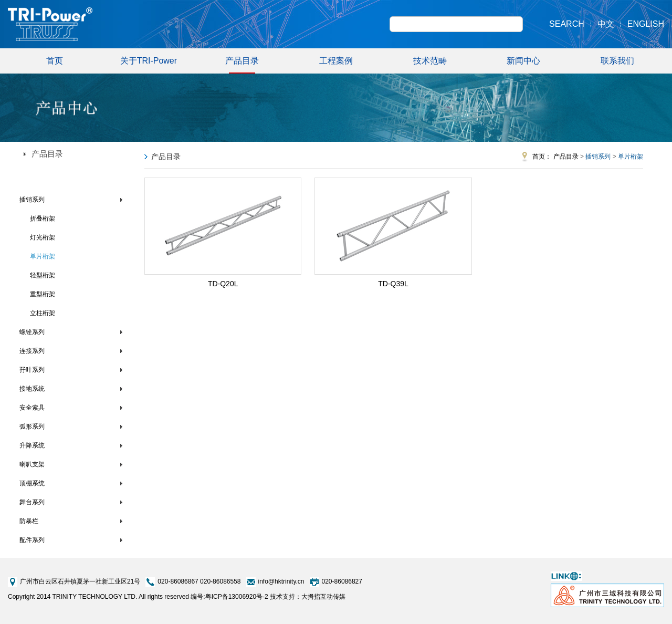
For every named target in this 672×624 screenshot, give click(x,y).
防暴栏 (29, 521)
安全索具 (32, 408)
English (646, 24)
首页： (542, 157)
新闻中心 (523, 61)
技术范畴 (430, 61)
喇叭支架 (32, 464)
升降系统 (32, 445)
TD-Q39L (393, 284)
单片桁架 (43, 256)
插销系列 (32, 200)
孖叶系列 (32, 370)
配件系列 (32, 540)
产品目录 (242, 65)
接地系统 (32, 389)
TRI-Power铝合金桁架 (50, 178)
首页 (55, 61)
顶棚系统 (32, 483)
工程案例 (336, 61)
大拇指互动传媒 (323, 597)
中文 (606, 24)
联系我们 (617, 61)
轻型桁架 (43, 275)
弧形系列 (32, 427)
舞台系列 (32, 502)
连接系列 (32, 351)
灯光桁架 (43, 237)
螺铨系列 (32, 332)
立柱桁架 (43, 313)
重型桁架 (43, 294)
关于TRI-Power (149, 61)
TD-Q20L (223, 284)
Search (567, 24)
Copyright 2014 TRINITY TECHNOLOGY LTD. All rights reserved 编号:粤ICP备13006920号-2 (138, 597)
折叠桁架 (43, 219)
